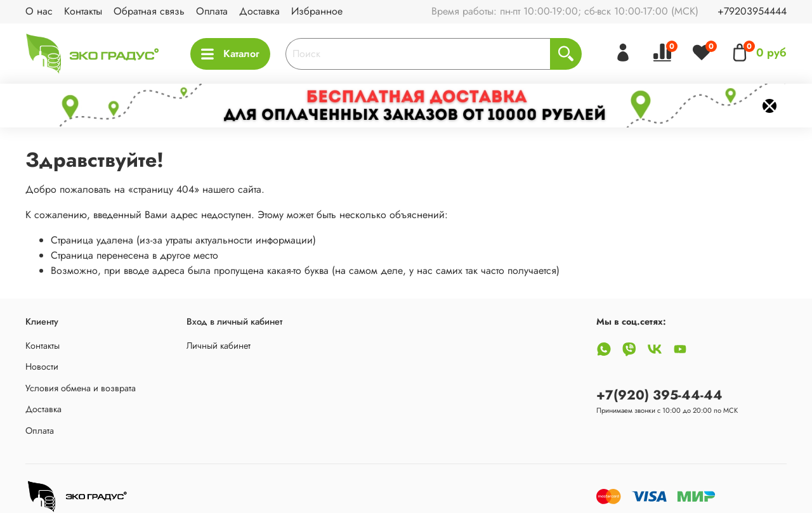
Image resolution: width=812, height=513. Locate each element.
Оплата (212, 11)
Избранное (317, 11)
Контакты (83, 11)
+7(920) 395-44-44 (659, 395)
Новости (42, 367)
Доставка (259, 11)
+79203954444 (752, 11)
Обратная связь (149, 11)
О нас (39, 11)
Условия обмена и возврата (81, 388)
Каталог (230, 54)
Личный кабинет (219, 346)
